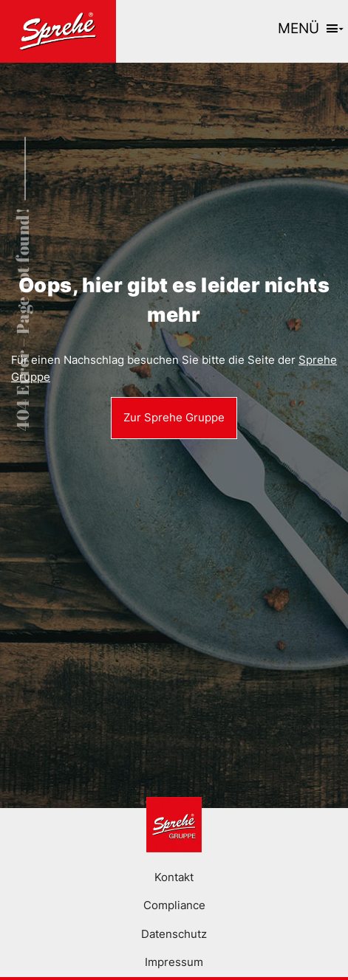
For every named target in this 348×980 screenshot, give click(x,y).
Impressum (174, 962)
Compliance (174, 905)
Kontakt (174, 877)
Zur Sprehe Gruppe (174, 417)
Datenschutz (174, 934)
